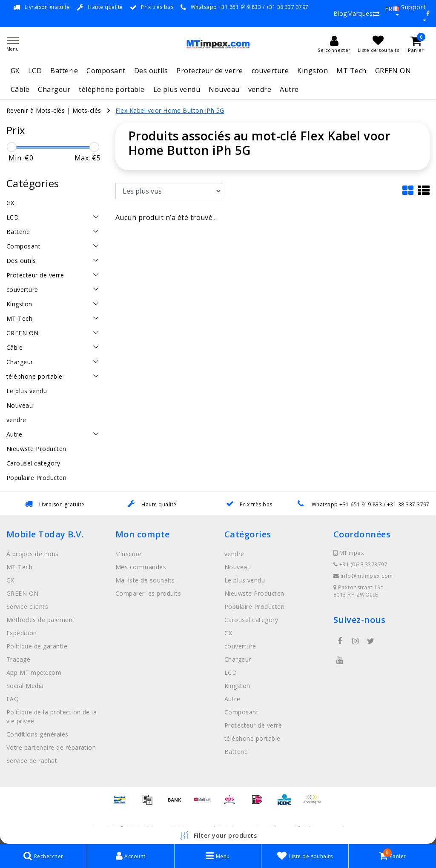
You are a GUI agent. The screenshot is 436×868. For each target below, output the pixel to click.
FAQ (13, 699)
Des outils (151, 71)
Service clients (27, 607)
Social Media (25, 686)
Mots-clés (87, 110)
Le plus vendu (177, 89)
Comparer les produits (148, 593)
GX (15, 71)
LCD (35, 71)
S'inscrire (129, 554)
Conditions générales (37, 734)
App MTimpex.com (34, 672)
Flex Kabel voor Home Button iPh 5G (170, 110)
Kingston (313, 71)
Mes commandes (141, 567)
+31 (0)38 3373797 (360, 564)
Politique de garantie (37, 646)
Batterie (64, 71)
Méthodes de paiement (41, 620)
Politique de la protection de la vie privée (52, 717)
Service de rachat (32, 761)
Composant (106, 71)
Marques (360, 13)
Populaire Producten (254, 607)
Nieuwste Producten (254, 593)
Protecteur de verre (209, 71)
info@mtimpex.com (363, 576)
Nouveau (224, 89)
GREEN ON (393, 71)
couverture (270, 71)
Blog (340, 13)
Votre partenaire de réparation (51, 747)
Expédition (22, 633)
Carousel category (251, 620)
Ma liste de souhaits (145, 580)
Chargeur (54, 89)
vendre (260, 89)
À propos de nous (33, 554)
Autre (289, 89)
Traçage (18, 659)
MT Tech (351, 71)
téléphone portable (112, 89)
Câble (20, 89)
